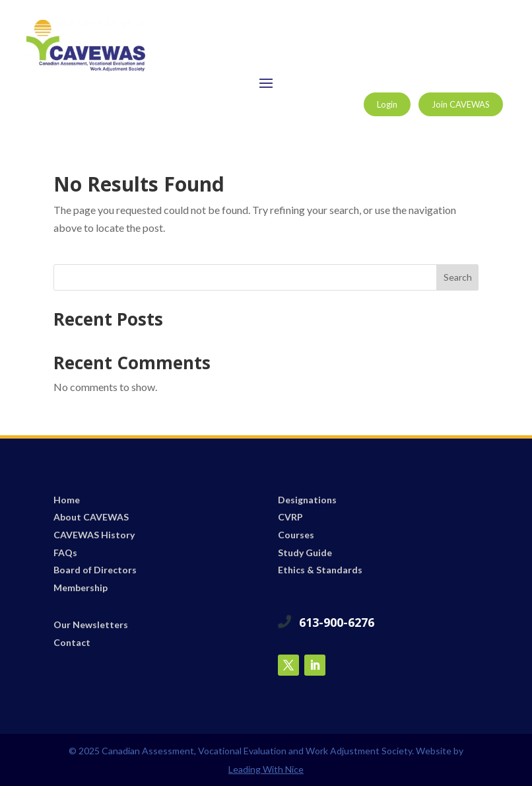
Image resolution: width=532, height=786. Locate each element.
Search (458, 277)
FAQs (65, 553)
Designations (307, 500)
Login (387, 104)
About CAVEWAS (91, 517)
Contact (72, 642)
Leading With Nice (266, 769)
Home (67, 500)
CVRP (290, 517)
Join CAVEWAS (461, 104)
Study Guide (305, 553)
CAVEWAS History (94, 535)
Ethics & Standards (320, 570)
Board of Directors (95, 570)
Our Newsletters (91, 625)
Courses (296, 535)
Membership (81, 588)
